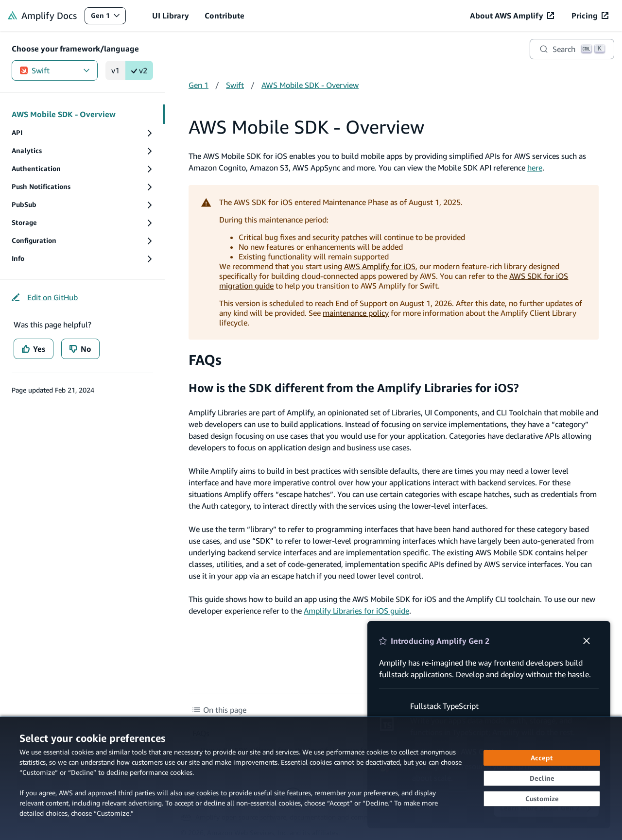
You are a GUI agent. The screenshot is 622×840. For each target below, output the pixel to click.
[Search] (572, 49)
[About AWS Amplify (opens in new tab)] (512, 16)
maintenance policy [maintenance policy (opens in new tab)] (356, 313)
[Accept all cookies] (542, 758)
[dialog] (311, 778)
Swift (55, 70)
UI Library (171, 16)
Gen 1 (108, 18)
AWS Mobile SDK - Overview (310, 85)
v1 (115, 70)
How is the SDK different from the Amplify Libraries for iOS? (354, 388)
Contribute (225, 16)
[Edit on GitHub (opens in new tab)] (45, 297)
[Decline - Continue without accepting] (542, 778)
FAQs (205, 360)
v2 (139, 70)
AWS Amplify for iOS (380, 266)
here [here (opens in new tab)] (535, 168)
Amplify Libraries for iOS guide (356, 611)
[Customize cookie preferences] (542, 799)
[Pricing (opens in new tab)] (590, 16)
